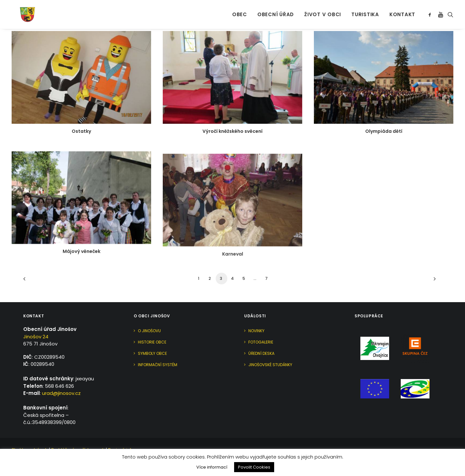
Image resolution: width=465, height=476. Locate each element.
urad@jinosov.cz (61, 393)
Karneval (233, 279)
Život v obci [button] (323, 10)
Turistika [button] (365, 10)
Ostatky (81, 131)
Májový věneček (82, 259)
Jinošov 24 (36, 337)
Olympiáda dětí (384, 132)
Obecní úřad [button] (276, 10)
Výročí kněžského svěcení (232, 131)
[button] (431, 10)
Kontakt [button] (402, 10)
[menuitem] (240, 10)
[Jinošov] (20, 10)
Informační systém (158, 365)
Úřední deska (261, 353)
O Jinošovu (149, 331)
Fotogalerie (261, 342)
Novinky (256, 331)
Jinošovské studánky (270, 365)
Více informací (212, 467)
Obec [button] (240, 10)
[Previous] (32, 281)
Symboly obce (152, 353)
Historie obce (152, 342)
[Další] (433, 281)
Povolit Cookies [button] (254, 467)
